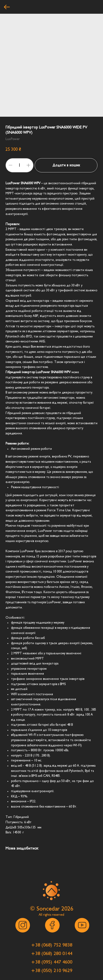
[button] (52, 945)
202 (66, 909)
